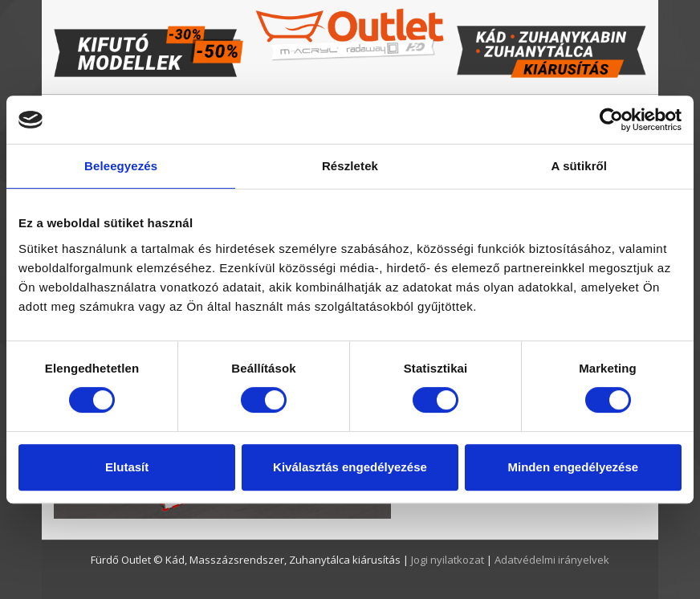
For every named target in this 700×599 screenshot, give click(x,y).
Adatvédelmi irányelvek (552, 560)
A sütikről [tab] (580, 166)
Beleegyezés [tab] (121, 166)
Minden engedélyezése (574, 467)
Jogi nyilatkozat (449, 560)
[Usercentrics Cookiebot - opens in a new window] (611, 120)
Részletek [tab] (350, 166)
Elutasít (127, 467)
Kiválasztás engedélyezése (350, 467)
